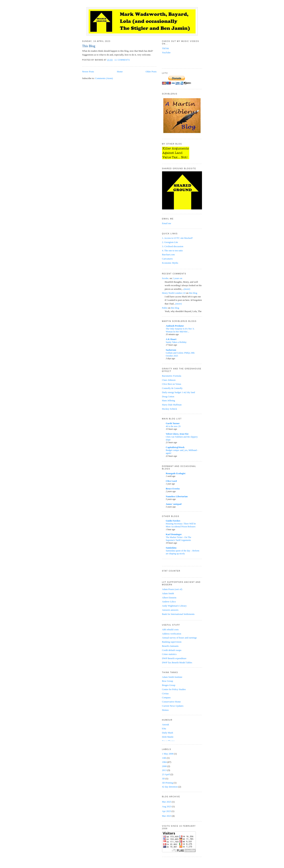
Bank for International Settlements (178, 614)
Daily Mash (168, 733)
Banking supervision (172, 642)
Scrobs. (166, 278)
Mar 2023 (167, 816)
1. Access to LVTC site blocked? (177, 238)
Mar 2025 (167, 802)
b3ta (164, 728)
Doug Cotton (168, 396)
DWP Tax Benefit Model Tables (177, 662)
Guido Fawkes (173, 521)
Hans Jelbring (169, 400)
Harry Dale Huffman (172, 405)
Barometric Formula (172, 376)
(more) (187, 289)
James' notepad (174, 504)
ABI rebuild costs (170, 629)
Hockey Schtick (170, 409)
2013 (165, 770)
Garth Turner (173, 423)
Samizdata (171, 548)
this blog (193, 293)
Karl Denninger (174, 534)
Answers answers (170, 610)
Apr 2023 (166, 811)
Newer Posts (88, 72)
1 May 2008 (168, 754)
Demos (165, 710)
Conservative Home (171, 702)
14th (164, 758)
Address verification (172, 634)
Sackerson (171, 350)
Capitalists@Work (175, 447)
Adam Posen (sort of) (172, 589)
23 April (166, 774)
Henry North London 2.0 (174, 293)
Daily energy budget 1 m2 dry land (179, 392)
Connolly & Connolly (172, 388)
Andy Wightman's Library (174, 606)
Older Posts (151, 72)
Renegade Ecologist (176, 473)
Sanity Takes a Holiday (176, 342)
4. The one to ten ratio (172, 250)
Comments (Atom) (104, 78)
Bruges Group (169, 685)
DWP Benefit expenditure (174, 658)
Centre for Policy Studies (174, 689)
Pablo (165, 308)
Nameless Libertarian (177, 496)
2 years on (177, 278)
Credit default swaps (172, 650)
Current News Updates (173, 706)
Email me (167, 223)
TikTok (166, 48)
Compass (166, 697)
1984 (165, 762)
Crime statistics (169, 654)
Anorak (166, 724)
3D (164, 779)
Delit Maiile (168, 737)
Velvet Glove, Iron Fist (177, 434)
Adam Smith (168, 593)
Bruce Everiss (173, 489)
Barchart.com (168, 254)
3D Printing (168, 783)
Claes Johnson (169, 380)
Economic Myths (170, 263)
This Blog (89, 46)
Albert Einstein (169, 598)
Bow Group (168, 681)
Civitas (165, 693)
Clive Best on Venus (172, 384)
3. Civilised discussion (173, 246)
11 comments (122, 60)
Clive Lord (171, 481)
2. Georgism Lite (170, 242)
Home (120, 72)
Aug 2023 (167, 806)
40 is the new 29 (173, 426)
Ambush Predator (175, 326)
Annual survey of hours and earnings (179, 638)
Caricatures (167, 259)
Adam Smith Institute (172, 677)
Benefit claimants (170, 646)
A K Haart (171, 339)
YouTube (166, 52)
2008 (165, 766)
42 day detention (170, 787)
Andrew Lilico (169, 602)
